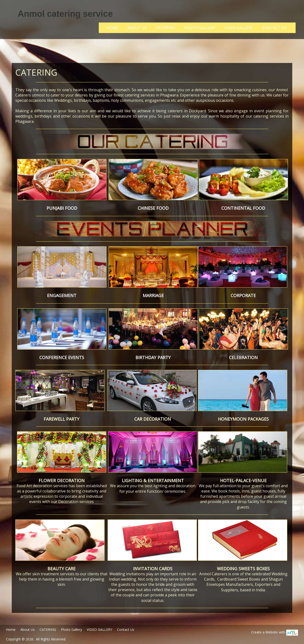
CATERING (166, 28)
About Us (137, 28)
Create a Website (265, 632)
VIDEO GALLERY (239, 28)
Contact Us (275, 28)
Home (112, 28)
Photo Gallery (200, 28)
